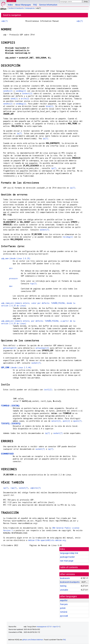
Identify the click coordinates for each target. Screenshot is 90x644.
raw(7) (14, 488)
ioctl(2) (48, 390)
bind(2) (50, 106)
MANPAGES (11, 1)
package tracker (67, 557)
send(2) (14, 99)
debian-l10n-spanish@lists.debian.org (47, 540)
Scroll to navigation (12, 15)
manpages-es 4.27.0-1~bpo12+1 (48, 627)
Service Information (48, 5)
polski (63, 608)
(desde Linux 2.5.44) (16, 367)
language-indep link (69, 553)
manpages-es (30, 8)
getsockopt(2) (10, 348)
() (10, 406)
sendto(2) (8, 91)
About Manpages (23, 5)
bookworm (65, 578)
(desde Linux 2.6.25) (16, 258)
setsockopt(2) (42, 348)
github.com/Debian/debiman (33, 640)
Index (10, 5)
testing (63, 586)
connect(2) (27, 93)
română (64, 612)
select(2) (56, 421)
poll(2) (67, 421)
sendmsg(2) (21, 91)
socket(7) (44, 230)
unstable (64, 590)
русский (64, 616)
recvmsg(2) (68, 237)
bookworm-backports (16, 8)
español (64, 600)
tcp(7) (33, 284)
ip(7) (19, 133)
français (64, 604)
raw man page (67, 561)
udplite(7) (36, 488)
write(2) (25, 99)
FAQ (35, 5)
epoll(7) (77, 421)
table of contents (69, 567)
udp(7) (5, 21)
